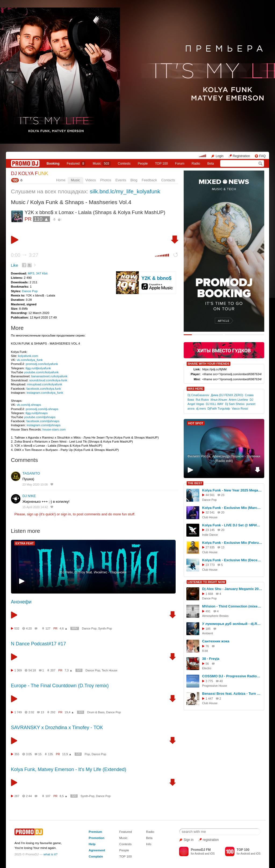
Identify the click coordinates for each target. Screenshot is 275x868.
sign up (32, 514)
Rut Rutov (202, 400)
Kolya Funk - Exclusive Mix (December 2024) (232, 560)
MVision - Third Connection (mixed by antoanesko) (232, 606)
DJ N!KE (29, 496)
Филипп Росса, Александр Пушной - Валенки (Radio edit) (224, 458)
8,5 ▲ (64, 796)
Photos (106, 180)
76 (207, 646)
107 (48, 796)
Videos (91, 180)
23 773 (210, 565)
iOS (212, 854)
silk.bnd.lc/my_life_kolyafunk (125, 191)
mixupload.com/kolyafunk (44, 384)
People (143, 164)
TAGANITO (31, 473)
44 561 (210, 495)
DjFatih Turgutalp (219, 408)
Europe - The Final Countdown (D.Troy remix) (60, 686)
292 (53, 712)
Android (199, 854)
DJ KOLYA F (30, 173)
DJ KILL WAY (215, 404)
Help (92, 844)
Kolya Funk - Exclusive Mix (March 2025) (232, 508)
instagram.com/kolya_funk (45, 393)
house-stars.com (54, 429)
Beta (211, 164)
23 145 (210, 530)
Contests (125, 844)
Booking (53, 164)
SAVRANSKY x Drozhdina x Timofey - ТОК (57, 728)
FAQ (262, 156)
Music (102, 164)
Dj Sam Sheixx (235, 404)
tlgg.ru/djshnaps (37, 413)
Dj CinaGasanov (198, 395)
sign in (66, 514)
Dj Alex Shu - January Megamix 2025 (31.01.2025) (232, 589)
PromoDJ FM (201, 850)
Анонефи (21, 602)
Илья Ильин (219, 400)
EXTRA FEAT (25, 543)
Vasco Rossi (240, 408)
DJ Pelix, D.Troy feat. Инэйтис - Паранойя (93, 572)
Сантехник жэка (216, 641)
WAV (75, 628)
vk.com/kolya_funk (30, 360)
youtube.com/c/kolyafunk (41, 372)
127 (48, 628)
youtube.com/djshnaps (40, 417)
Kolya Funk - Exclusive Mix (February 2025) (232, 543)
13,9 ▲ (67, 754)
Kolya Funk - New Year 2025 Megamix (232, 490)
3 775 (209, 681)
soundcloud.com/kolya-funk (48, 380)
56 (207, 664)
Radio (196, 164)
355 (17, 754)
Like (15, 265)
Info (149, 844)
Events (121, 180)
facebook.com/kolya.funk (44, 388)
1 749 (18, 712)
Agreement (97, 850)
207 (53, 670)
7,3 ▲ (68, 670)
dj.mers (201, 408)
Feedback (149, 180)
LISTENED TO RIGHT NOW (207, 582)
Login (220, 156)
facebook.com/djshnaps (43, 421)
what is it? (50, 854)
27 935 (210, 547)
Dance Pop (30, 291)
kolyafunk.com (28, 356)
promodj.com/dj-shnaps (42, 409)
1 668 (209, 594)
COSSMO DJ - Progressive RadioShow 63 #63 (232, 676)
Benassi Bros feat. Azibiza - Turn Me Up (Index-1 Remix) (232, 694)
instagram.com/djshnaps (44, 425)
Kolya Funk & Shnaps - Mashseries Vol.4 (81, 202)
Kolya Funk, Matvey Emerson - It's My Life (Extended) (69, 769)
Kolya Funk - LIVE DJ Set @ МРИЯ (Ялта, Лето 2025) (232, 525)
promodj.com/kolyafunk (42, 364)
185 (208, 629)
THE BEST (195, 483)
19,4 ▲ (69, 712)
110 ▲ (41, 219)
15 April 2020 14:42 (35, 507)
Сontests (124, 164)
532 (17, 628)
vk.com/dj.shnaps (29, 405)
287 (17, 796)
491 (208, 611)
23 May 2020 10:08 (35, 484)
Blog (134, 180)
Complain (96, 856)
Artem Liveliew (238, 400)
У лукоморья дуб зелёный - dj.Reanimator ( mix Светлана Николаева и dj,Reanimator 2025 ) (232, 624)
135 (50, 754)
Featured (76, 164)
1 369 (18, 670)
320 (79, 670)
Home (61, 180)
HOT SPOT (196, 423)
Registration (241, 156)
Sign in (189, 840)
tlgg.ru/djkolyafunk (38, 368)
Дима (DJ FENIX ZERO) (227, 395)
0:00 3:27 (25, 255)
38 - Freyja (211, 659)
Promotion (96, 838)
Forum (180, 164)
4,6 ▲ (64, 628)
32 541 (210, 512)
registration (211, 840)
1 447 (209, 699)
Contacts (168, 180)
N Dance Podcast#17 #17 (39, 644)
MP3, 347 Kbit (37, 273)
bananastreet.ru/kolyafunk (50, 376)
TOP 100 (161, 164)
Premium (95, 832)
